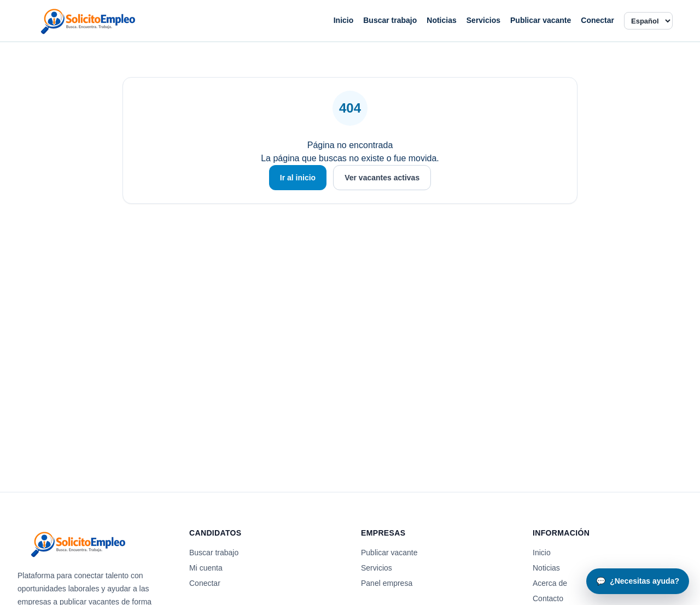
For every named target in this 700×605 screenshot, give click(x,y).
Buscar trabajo (390, 20)
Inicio (344, 20)
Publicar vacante (541, 20)
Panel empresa (387, 583)
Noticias (441, 20)
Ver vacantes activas (382, 178)
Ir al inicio (298, 178)
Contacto (548, 598)
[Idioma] (648, 21)
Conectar (597, 20)
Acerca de (550, 583)
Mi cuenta (206, 568)
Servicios (483, 20)
